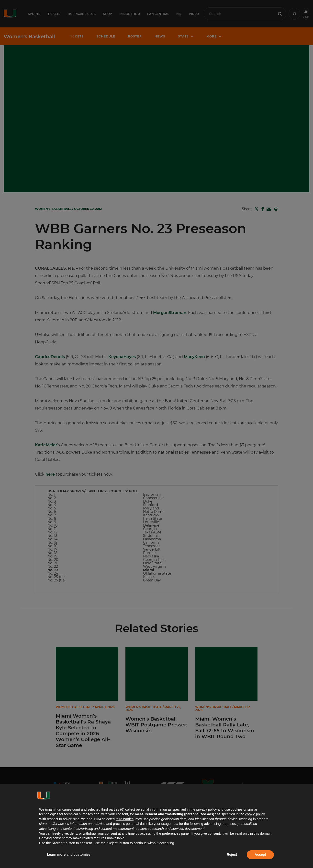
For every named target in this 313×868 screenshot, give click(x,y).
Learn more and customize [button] (69, 855)
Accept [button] (260, 855)
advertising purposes (220, 824)
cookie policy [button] (255, 814)
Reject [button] (232, 855)
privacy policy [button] (206, 809)
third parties (125, 819)
